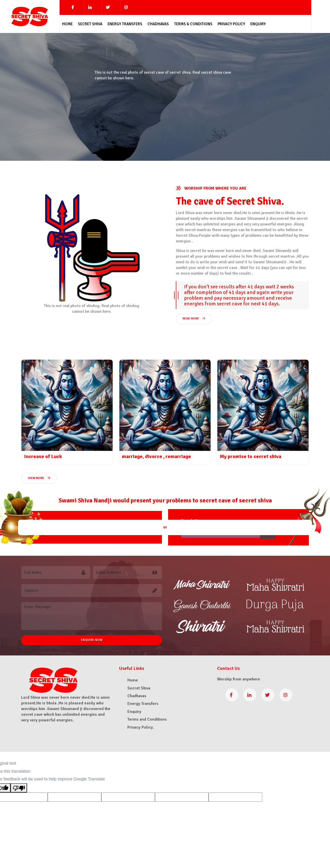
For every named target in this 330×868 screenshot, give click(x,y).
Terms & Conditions (193, 24)
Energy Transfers (125, 24)
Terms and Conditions (147, 719)
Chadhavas (158, 24)
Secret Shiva (90, 24)
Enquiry (258, 24)
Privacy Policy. (141, 727)
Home (67, 24)
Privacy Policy (231, 24)
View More (39, 478)
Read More (194, 319)
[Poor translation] (19, 788)
